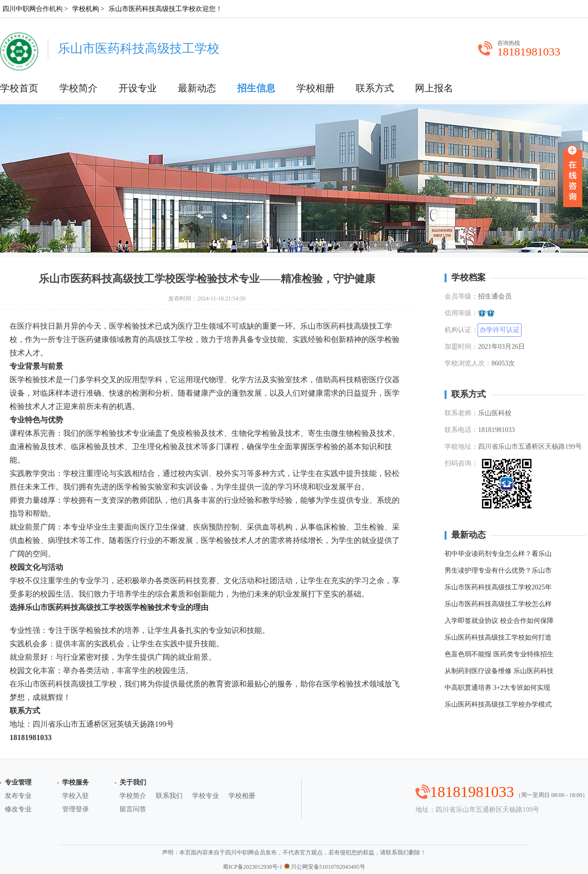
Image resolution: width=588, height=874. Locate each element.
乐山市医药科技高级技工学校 (152, 9)
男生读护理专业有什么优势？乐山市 (498, 570)
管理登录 (76, 809)
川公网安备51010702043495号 (325, 867)
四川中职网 (19, 9)
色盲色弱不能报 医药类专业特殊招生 (499, 654)
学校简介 (78, 88)
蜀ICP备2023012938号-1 (253, 867)
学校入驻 (76, 796)
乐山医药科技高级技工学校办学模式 (498, 704)
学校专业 (206, 796)
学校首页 (19, 88)
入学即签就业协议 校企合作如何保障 (499, 621)
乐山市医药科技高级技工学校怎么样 (498, 604)
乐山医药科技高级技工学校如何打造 (498, 637)
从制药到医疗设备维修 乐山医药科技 (499, 671)
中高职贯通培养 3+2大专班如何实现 (497, 688)
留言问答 (133, 809)
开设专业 (138, 88)
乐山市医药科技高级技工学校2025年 (498, 587)
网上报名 (434, 88)
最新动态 (197, 88)
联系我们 (169, 796)
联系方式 (375, 88)
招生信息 (256, 88)
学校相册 (316, 88)
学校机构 (86, 9)
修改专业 (18, 809)
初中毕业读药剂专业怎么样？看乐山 (498, 554)
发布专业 (18, 796)
